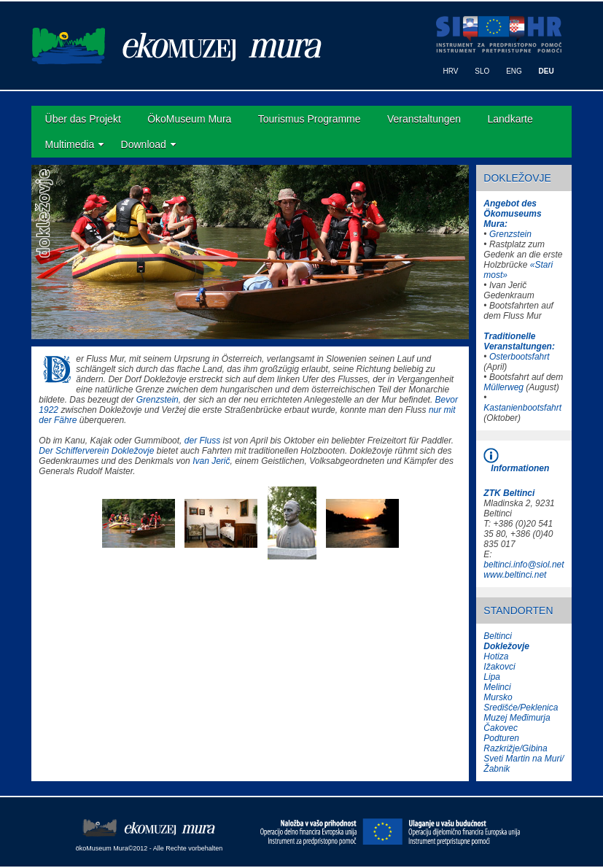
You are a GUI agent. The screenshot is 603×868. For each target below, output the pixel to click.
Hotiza (496, 656)
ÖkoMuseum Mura (189, 119)
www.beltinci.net (515, 575)
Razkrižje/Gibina (515, 748)
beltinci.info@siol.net (524, 565)
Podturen (501, 738)
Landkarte (510, 119)
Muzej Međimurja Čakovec (517, 723)
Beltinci (498, 636)
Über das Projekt (83, 119)
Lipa (492, 677)
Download (144, 144)
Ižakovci (499, 667)
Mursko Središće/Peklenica (521, 702)
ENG (514, 71)
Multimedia (70, 144)
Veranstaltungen (424, 119)
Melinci (497, 687)
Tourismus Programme (310, 119)
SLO (482, 71)
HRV (451, 71)
